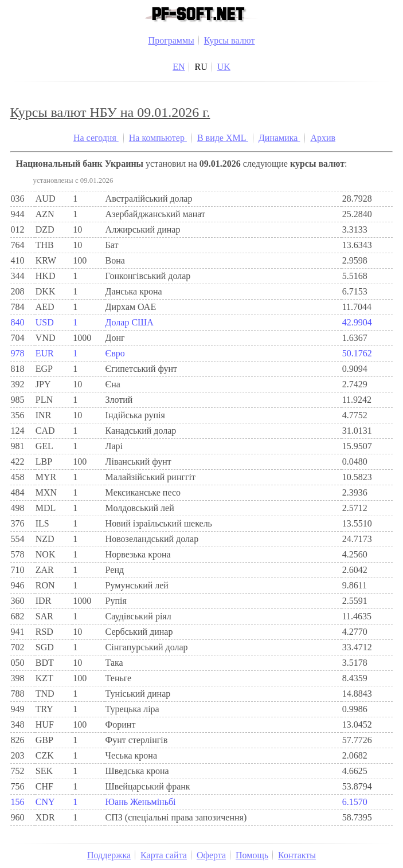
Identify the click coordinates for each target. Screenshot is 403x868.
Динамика (279, 138)
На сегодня (96, 138)
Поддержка (109, 855)
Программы (171, 40)
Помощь (252, 855)
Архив (323, 138)
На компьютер (158, 138)
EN (179, 67)
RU (201, 67)
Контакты (297, 855)
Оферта (211, 855)
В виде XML (223, 138)
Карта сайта (164, 855)
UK (224, 67)
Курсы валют (230, 40)
